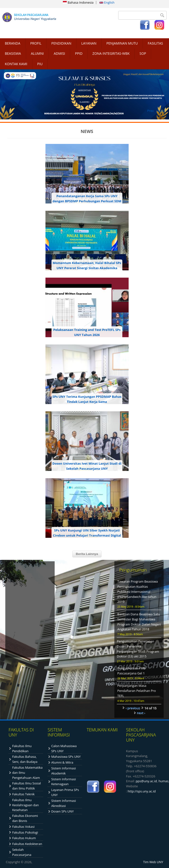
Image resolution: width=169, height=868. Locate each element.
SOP (143, 53)
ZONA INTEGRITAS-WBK (111, 53)
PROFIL (36, 43)
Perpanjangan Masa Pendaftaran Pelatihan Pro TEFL (136, 691)
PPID (79, 53)
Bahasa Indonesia (78, 2)
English (107, 2)
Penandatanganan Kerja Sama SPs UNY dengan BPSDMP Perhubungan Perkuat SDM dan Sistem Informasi (87, 201)
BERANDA (13, 43)
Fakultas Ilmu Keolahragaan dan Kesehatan (25, 805)
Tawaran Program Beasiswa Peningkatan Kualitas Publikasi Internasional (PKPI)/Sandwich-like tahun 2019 (137, 591)
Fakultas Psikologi (25, 832)
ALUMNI (37, 53)
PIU (40, 64)
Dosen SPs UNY (62, 811)
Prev (151, 111)
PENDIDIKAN (61, 43)
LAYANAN (89, 43)
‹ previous (133, 708)
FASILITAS (155, 43)
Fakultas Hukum (24, 838)
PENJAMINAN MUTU (122, 43)
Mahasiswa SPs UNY (66, 757)
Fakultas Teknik (23, 794)
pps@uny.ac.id (146, 781)
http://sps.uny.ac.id (142, 791)
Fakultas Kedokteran (27, 844)
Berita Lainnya (87, 554)
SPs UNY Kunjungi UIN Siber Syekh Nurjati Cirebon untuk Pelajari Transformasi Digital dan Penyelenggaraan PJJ (87, 535)
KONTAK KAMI (16, 64)
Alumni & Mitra (62, 762)
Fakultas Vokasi (23, 827)
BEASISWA (13, 53)
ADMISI (59, 53)
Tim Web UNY (153, 862)
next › (141, 713)
